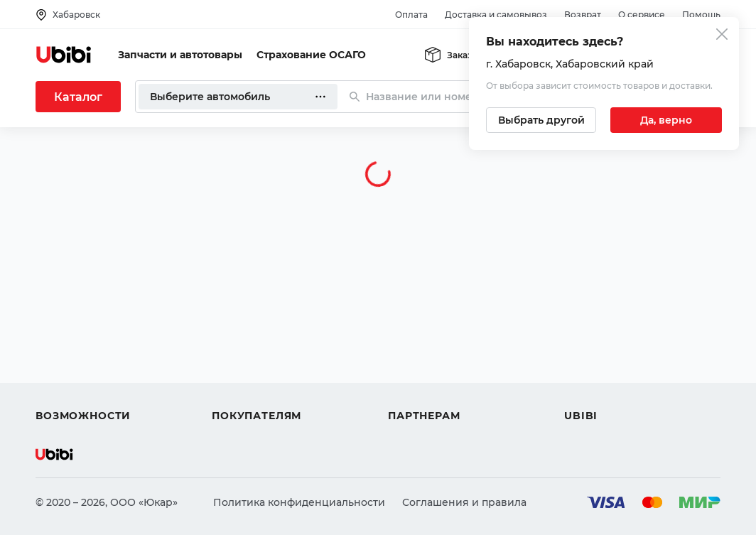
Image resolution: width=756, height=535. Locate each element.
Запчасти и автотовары (180, 55)
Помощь (701, 15)
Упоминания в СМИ (617, 390)
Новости (587, 364)
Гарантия (237, 390)
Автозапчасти (72, 313)
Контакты (589, 339)
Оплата (411, 15)
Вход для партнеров (442, 364)
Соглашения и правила (464, 502)
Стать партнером (433, 390)
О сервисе (642, 15)
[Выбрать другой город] (541, 120)
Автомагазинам (430, 339)
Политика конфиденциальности (299, 502)
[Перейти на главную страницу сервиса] (64, 55)
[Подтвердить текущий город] (666, 120)
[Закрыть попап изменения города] (722, 36)
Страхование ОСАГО (311, 55)
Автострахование (82, 339)
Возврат (583, 15)
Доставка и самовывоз (496, 15)
